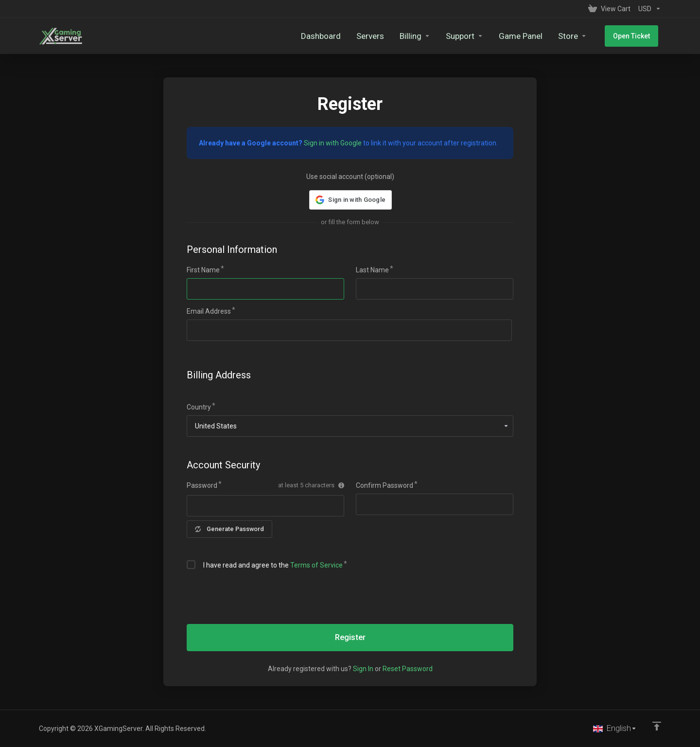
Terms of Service (316, 565)
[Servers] (376, 36)
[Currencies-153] (648, 9)
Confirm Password (385, 485)
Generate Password (230, 529)
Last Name (372, 270)
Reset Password (408, 669)
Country (199, 407)
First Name (203, 270)
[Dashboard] (326, 36)
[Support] (470, 36)
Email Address (209, 311)
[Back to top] (657, 726)
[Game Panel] (526, 36)
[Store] (578, 36)
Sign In (363, 669)
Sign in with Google (333, 143)
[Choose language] (614, 729)
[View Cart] (609, 9)
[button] (350, 200)
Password (202, 485)
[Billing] (420, 36)
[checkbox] (191, 565)
